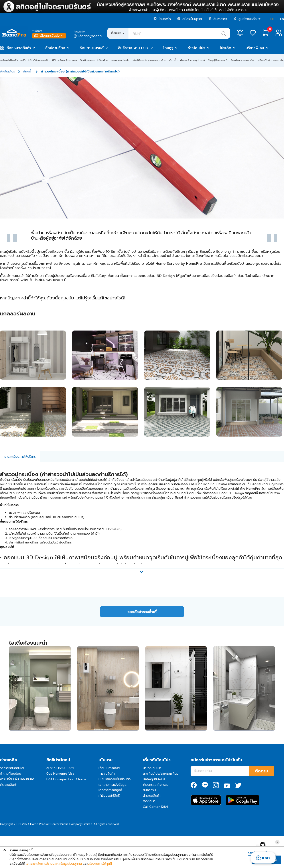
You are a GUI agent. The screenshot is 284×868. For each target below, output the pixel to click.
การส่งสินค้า (107, 774)
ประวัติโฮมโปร (152, 768)
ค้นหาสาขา (218, 19)
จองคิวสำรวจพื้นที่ (142, 612)
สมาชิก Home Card (60, 768)
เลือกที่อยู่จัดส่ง (88, 36)
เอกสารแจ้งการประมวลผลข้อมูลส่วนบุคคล (54, 864)
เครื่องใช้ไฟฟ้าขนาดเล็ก (35, 60)
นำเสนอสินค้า (152, 796)
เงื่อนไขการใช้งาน (110, 768)
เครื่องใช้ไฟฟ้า (9, 60)
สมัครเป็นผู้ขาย (190, 19)
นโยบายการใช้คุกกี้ (100, 864)
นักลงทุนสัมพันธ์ (154, 779)
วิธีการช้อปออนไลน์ (13, 768)
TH (272, 19)
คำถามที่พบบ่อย (11, 774)
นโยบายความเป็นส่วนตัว (115, 779)
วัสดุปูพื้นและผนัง (218, 60)
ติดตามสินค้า (9, 785)
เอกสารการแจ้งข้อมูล (112, 785)
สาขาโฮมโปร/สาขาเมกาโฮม (161, 774)
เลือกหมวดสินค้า (18, 48)
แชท (266, 858)
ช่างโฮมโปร (196, 48)
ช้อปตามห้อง (55, 48)
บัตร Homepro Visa (60, 774)
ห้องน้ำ (173, 60)
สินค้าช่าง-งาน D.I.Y (133, 48)
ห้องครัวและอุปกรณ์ (192, 60)
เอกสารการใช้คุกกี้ (110, 790)
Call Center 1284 (156, 807)
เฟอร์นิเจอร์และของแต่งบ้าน (149, 60)
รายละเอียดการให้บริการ (20, 457)
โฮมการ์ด (162, 19)
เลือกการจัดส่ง (49, 36)
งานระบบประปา (120, 60)
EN (282, 19)
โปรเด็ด (225, 48)
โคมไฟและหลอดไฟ (243, 60)
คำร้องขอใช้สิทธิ (109, 796)
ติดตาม (261, 771)
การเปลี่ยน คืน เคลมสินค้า (17, 779)
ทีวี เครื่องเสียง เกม (64, 60)
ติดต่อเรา (149, 801)
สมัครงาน (149, 790)
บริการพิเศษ (255, 48)
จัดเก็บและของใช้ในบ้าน (94, 60)
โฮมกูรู (168, 48)
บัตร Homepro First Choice (66, 779)
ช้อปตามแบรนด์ (92, 48)
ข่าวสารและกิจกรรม (156, 785)
